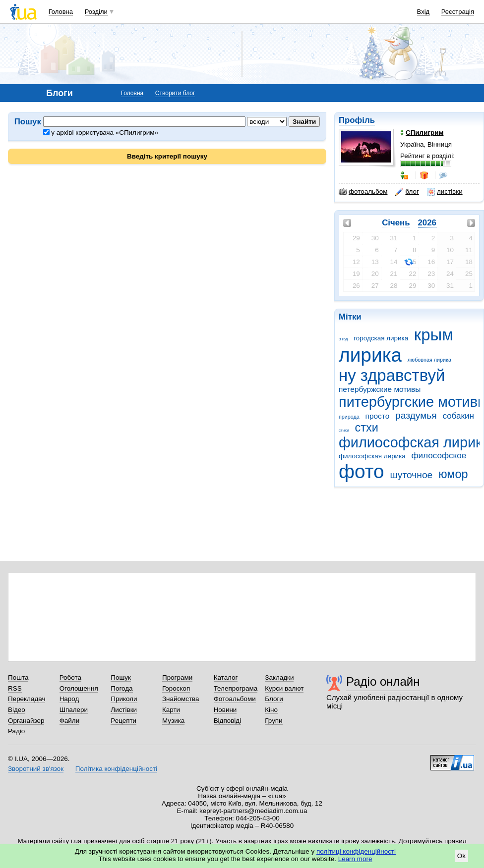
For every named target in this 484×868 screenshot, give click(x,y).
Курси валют (284, 688)
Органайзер (26, 721)
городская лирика (381, 338)
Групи (273, 721)
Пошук (121, 678)
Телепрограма (236, 688)
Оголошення (79, 688)
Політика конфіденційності (116, 769)
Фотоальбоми (235, 699)
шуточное (411, 475)
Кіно (271, 710)
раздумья (416, 415)
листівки (445, 192)
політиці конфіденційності (356, 851)
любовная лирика (429, 360)
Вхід (423, 12)
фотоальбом (363, 192)
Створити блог (175, 93)
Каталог (226, 678)
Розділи (96, 12)
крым (434, 335)
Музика (173, 721)
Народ (69, 699)
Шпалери (74, 710)
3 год (343, 339)
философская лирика (372, 456)
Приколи (124, 699)
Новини (225, 710)
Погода (121, 688)
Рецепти (123, 721)
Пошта (18, 678)
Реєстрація (458, 12)
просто (378, 416)
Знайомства (181, 699)
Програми (177, 678)
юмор (453, 474)
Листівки (124, 710)
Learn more (355, 859)
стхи (366, 428)
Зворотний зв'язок (36, 769)
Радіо (16, 731)
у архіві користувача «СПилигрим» (101, 133)
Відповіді (228, 721)
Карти (171, 710)
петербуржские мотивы (380, 389)
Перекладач (27, 699)
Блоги (274, 699)
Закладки (279, 678)
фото (362, 471)
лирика (370, 355)
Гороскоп (176, 688)
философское (439, 456)
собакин (459, 416)
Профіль (357, 120)
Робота (70, 678)
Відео (17, 710)
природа (349, 417)
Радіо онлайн (383, 681)
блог (407, 192)
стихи (344, 430)
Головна (61, 12)
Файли (70, 721)
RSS (15, 688)
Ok (461, 856)
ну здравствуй (392, 375)
